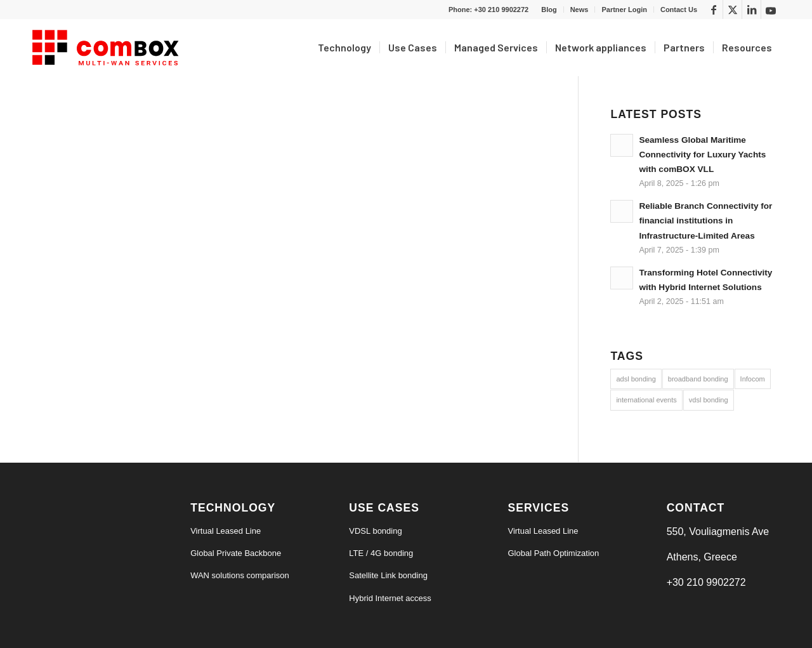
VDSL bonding (375, 531)
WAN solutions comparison (240, 575)
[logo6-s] (108, 48)
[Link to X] (732, 10)
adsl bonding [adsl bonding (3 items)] (636, 379)
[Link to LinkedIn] (751, 10)
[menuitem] (549, 10)
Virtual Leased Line (226, 531)
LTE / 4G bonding (381, 553)
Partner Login (624, 10)
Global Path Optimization (553, 553)
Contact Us (679, 10)
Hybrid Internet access (390, 598)
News (580, 10)
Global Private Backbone (236, 553)
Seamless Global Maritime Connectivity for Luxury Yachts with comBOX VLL (702, 155)
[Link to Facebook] (713, 10)
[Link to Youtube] (771, 10)
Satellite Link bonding (388, 575)
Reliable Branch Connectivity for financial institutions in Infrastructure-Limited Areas (705, 221)
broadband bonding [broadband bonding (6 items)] (698, 379)
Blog (549, 10)
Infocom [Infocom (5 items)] (753, 379)
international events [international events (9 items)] (646, 400)
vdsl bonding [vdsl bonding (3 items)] (709, 400)
